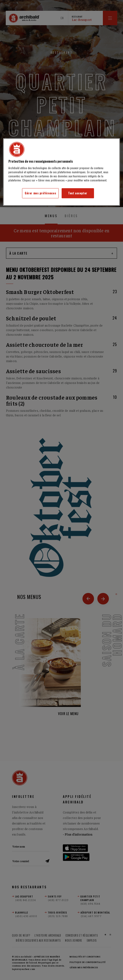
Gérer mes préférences (40, 193)
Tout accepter (78, 193)
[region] (61, 172)
